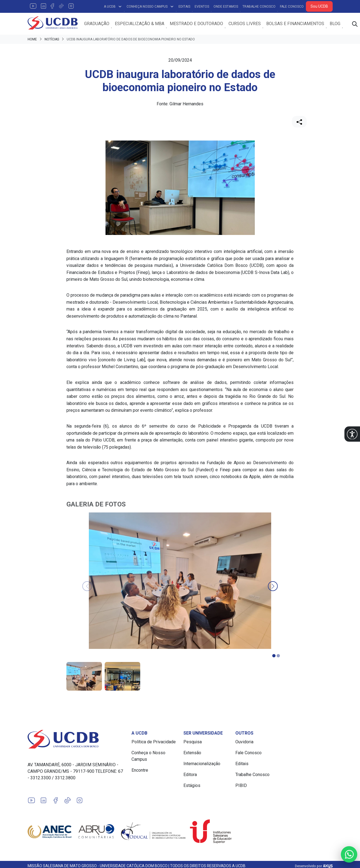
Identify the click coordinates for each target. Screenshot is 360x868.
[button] (352, 434)
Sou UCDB (319, 6)
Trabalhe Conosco (259, 7)
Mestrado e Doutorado (198, 24)
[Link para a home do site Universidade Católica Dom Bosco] (76, 740)
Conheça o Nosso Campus (148, 757)
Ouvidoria (244, 742)
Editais (184, 7)
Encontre (140, 771)
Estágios (192, 786)
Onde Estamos (226, 7)
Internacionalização (202, 764)
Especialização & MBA (141, 24)
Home (32, 40)
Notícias (52, 40)
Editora (190, 775)
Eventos (202, 7)
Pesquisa (193, 742)
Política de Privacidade (154, 742)
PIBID (241, 786)
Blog (337, 24)
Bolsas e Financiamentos (297, 24)
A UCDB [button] (113, 7)
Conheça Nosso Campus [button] (150, 7)
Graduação (99, 24)
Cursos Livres (247, 24)
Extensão (192, 753)
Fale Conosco (292, 7)
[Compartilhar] (299, 122)
